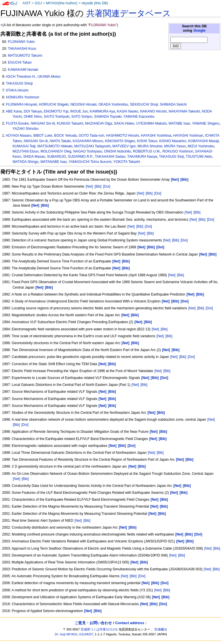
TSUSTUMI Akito (199, 157)
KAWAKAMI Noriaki (23, 70)
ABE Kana (14, 111)
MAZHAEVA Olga (98, 123)
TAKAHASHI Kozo (22, 49)
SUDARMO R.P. (80, 157)
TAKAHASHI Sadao (110, 157)
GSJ (38, 3)
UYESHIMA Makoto (151, 123)
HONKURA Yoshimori (23, 97)
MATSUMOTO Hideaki (55, 146)
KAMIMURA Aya (102, 111)
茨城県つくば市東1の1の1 (99, 629)
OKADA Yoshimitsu (113, 104)
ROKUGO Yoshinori (178, 151)
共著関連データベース (129, 13)
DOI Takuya (33, 111)
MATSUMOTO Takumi (25, 56)
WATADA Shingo (26, 162)
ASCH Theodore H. (21, 77)
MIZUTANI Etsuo (26, 151)
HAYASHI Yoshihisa (156, 136)
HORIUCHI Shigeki (54, 104)
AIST (26, 3)
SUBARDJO (56, 157)
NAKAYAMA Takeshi (184, 111)
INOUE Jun (79, 111)
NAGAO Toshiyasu (88, 151)
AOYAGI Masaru (19, 136)
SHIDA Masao (34, 157)
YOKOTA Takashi (127, 162)
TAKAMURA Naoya (142, 157)
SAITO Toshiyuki (57, 117)
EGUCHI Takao (20, 62)
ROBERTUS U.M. (147, 151)
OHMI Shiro (33, 117)
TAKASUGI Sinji (171, 157)
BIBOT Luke (43, 136)
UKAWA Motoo (49, 77)
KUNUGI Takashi (70, 123)
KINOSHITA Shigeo (120, 141)
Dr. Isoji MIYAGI (66, 634)
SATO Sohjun (82, 117)
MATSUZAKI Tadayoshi (92, 146)
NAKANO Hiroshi (153, 111)
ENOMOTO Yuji (56, 111)
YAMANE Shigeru (206, 123)
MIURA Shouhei (150, 146)
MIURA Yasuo (175, 146)
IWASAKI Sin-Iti (43, 123)
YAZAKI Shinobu (26, 129)
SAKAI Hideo (124, 123)
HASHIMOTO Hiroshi (123, 136)
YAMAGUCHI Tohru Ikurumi (90, 162)
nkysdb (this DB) (95, 3)
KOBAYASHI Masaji (203, 141)
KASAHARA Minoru (88, 141)
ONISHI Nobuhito (118, 151)
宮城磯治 (161, 629)
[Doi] (107, 186)
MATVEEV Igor (124, 146)
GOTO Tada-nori (91, 136)
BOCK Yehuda (65, 136)
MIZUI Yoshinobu (201, 146)
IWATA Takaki (60, 141)
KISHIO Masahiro (173, 141)
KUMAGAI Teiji (24, 146)
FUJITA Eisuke (17, 123)
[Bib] (98, 186)
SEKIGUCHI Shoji (144, 104)
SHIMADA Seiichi (173, 104)
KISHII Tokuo (147, 141)
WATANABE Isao (54, 162)
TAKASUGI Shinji (19, 83)
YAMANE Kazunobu (139, 117)
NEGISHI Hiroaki (84, 104)
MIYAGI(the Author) (61, 3)
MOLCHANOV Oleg (56, 151)
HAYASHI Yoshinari (188, 136)
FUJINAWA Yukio (21, 42)
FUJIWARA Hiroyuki (22, 104)
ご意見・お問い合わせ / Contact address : (110, 623)
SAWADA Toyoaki (108, 117)
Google (199, 31)
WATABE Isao (179, 123)
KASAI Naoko (127, 111)
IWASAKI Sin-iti (36, 141)
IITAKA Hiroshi (17, 90)
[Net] (89, 186)
